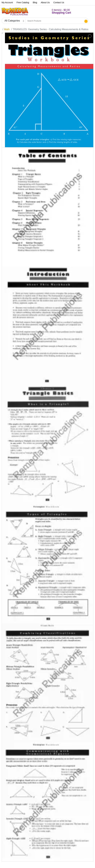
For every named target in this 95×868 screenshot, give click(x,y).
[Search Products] (55, 21)
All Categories (12, 21)
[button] (58, 12)
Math (7, 29)
